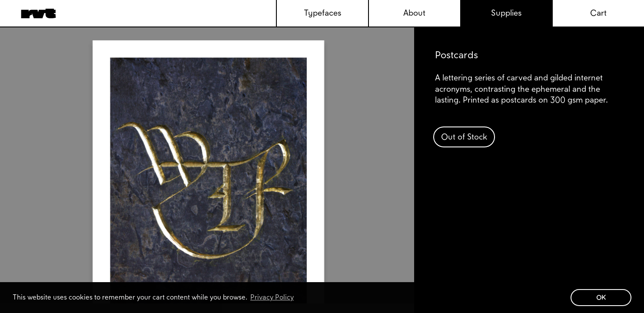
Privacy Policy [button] (272, 297)
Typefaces (322, 13)
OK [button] (601, 297)
